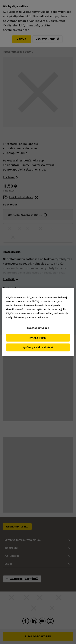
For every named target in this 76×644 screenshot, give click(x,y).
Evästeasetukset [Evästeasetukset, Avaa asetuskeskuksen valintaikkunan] (38, 328)
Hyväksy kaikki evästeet (38, 347)
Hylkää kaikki (38, 338)
